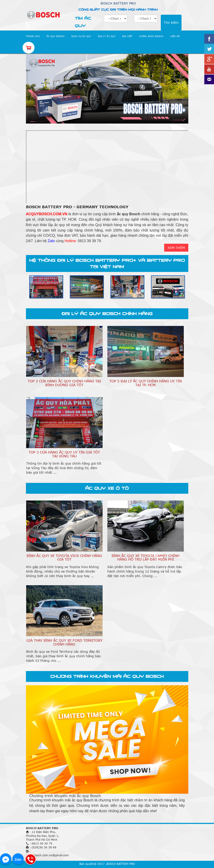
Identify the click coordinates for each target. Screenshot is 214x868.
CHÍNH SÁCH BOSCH (151, 36)
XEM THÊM (176, 248)
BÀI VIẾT (127, 36)
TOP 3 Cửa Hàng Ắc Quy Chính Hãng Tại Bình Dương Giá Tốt (64, 383)
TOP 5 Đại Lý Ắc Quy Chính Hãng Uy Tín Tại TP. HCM (146, 383)
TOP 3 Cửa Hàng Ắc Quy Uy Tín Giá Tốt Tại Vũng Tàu (64, 454)
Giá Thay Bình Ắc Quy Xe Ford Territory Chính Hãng (64, 642)
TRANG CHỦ (33, 36)
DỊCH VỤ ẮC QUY (81, 36)
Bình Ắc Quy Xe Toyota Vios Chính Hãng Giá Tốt (64, 558)
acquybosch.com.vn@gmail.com (47, 855)
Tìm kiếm (171, 22)
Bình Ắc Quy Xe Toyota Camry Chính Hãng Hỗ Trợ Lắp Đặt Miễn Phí (145, 558)
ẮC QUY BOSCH (55, 36)
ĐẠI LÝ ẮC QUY (107, 36)
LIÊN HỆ (175, 36)
